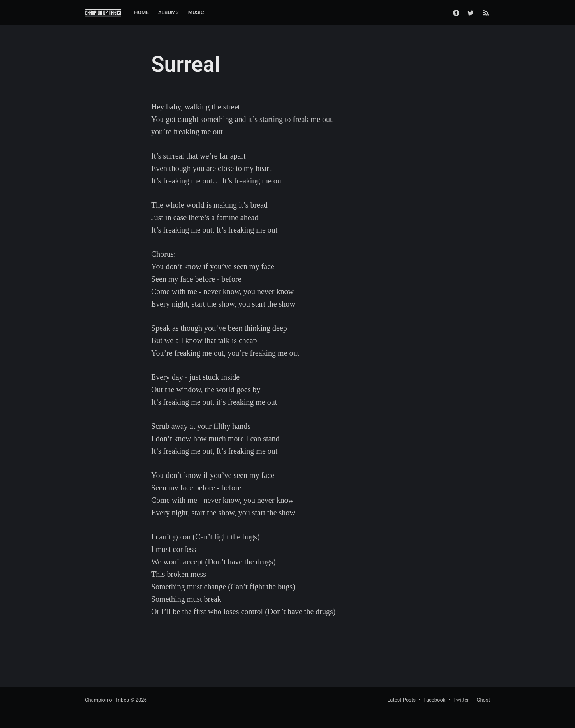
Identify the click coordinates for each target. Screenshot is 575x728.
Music (196, 12)
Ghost (483, 700)
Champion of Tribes (107, 700)
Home (141, 12)
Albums (168, 12)
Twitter (461, 700)
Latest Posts (401, 700)
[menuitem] (141, 13)
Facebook (434, 700)
